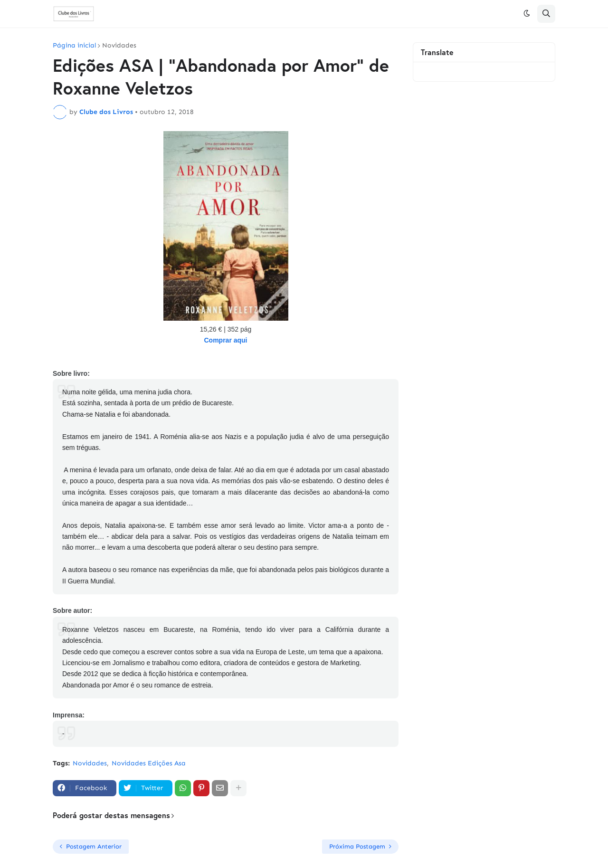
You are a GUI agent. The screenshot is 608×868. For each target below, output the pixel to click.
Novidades (119, 46)
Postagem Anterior (94, 846)
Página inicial (74, 46)
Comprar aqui (225, 340)
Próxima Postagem (357, 846)
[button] (527, 14)
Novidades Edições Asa (149, 763)
